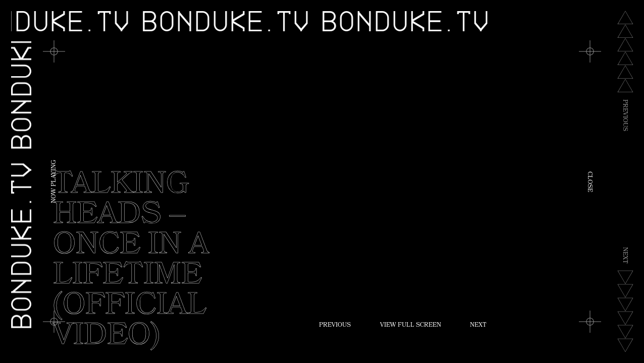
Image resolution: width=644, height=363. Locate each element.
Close (589, 182)
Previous (335, 326)
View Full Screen (411, 326)
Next (478, 326)
